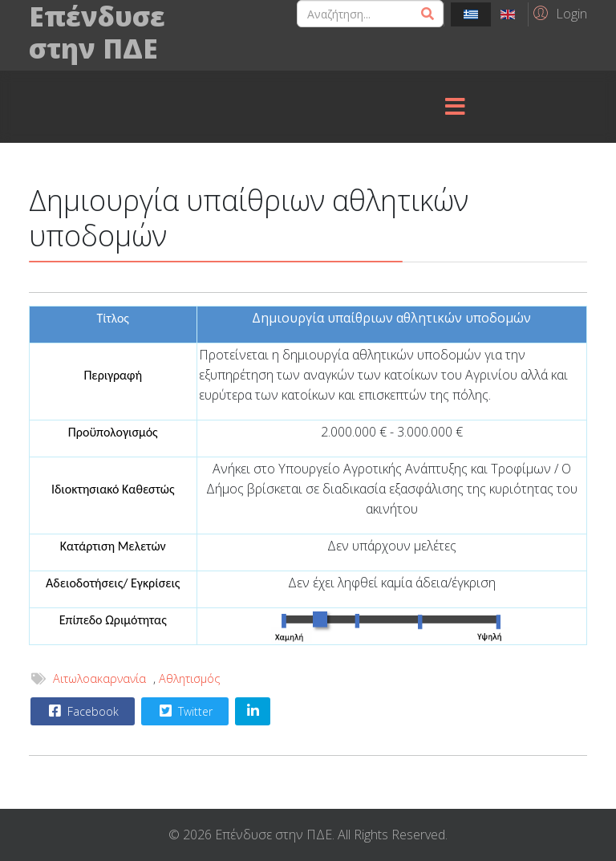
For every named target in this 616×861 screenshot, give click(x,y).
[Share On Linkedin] (253, 711)
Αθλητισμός (190, 678)
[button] (558, 13)
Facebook (82, 711)
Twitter (184, 711)
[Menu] (455, 107)
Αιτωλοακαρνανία (99, 678)
